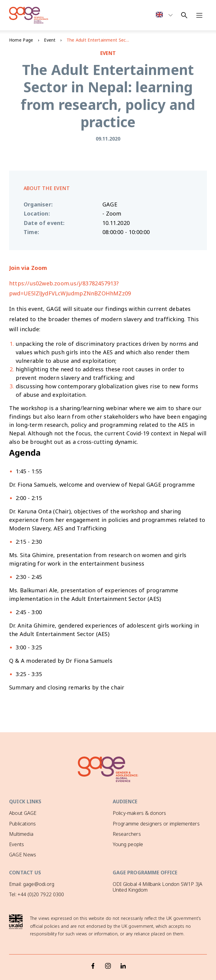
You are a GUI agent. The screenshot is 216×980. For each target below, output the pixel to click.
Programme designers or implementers (156, 824)
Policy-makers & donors (140, 813)
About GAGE (23, 813)
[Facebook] (93, 966)
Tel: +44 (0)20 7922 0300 (37, 894)
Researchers (127, 834)
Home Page (21, 40)
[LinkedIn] (123, 966)
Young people (128, 844)
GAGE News (23, 855)
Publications (22, 824)
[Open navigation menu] (199, 15)
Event (50, 40)
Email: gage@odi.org (32, 884)
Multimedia (21, 834)
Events (17, 844)
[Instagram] (108, 966)
